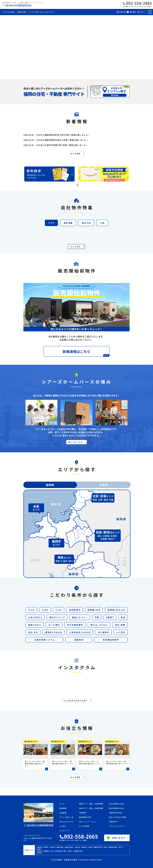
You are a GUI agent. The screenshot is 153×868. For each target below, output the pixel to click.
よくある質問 (84, 826)
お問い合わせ (116, 838)
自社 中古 (86, 223)
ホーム (62, 804)
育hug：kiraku (99, 625)
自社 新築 (68, 223)
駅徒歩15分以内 (54, 632)
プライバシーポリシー (118, 826)
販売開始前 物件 (85, 817)
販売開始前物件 (111, 640)
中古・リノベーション (88, 822)
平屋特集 (83, 813)
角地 (123, 617)
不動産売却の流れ (116, 813)
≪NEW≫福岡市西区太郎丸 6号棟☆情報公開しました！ (62, 140)
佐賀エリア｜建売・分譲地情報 (91, 808)
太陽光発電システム (45, 640)
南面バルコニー (80, 617)
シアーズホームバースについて (42, 12)
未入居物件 (104, 632)
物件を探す (22, 12)
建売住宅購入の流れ (117, 808)
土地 (102, 223)
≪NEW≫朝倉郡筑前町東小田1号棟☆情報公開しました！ (63, 135)
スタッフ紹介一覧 (66, 817)
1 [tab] (76, 185)
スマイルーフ (65, 831)
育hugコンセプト (66, 822)
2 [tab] (77, 185)
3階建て (110, 617)
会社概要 (63, 813)
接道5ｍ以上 (35, 625)
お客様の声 (113, 822)
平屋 (97, 617)
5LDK (59, 610)
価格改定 (79, 640)
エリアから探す (9, 12)
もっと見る (75, 153)
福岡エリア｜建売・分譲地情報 (91, 804)
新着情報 (63, 808)
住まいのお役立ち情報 (118, 817)
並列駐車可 (75, 610)
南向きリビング (57, 617)
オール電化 (54, 625)
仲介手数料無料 (75, 625)
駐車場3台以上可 (116, 610)
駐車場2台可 (94, 610)
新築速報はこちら (86, 353)
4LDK (45, 610)
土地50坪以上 (35, 617)
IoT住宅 (121, 632)
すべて (51, 223)
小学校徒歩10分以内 (80, 632)
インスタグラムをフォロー (75, 701)
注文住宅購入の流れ (117, 804)
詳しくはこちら (75, 442)
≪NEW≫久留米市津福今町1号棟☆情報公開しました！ (62, 145)
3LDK (31, 610)
